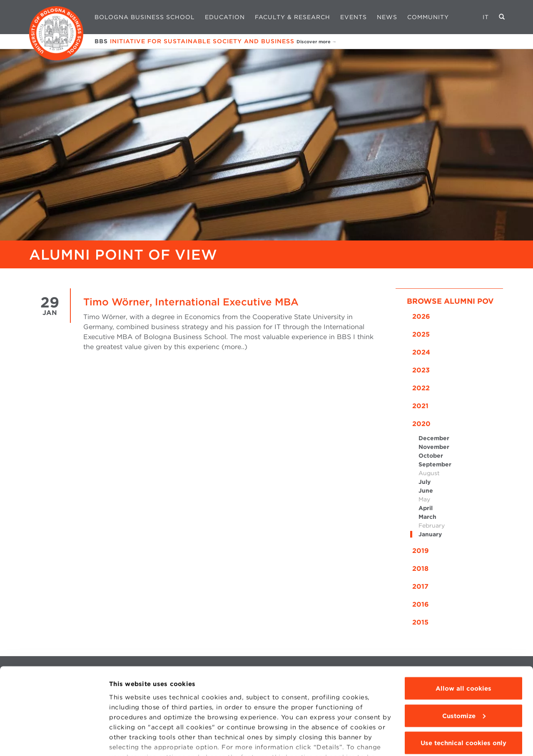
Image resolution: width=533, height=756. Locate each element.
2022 (421, 388)
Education (225, 17)
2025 (421, 334)
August (429, 473)
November (434, 447)
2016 (421, 604)
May (424, 499)
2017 (420, 586)
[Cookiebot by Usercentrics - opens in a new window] (54, 740)
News (387, 17)
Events (354, 17)
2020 (421, 424)
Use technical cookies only (463, 694)
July (425, 482)
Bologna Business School (145, 17)
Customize (464, 667)
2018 (420, 569)
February (432, 525)
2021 (420, 406)
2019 (421, 551)
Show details (130, 740)
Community (428, 17)
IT (486, 17)
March (427, 517)
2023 (421, 370)
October (431, 456)
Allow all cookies (463, 640)
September (435, 464)
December (434, 438)
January (430, 534)
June (426, 491)
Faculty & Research (293, 17)
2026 (421, 316)
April (426, 508)
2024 (421, 352)
